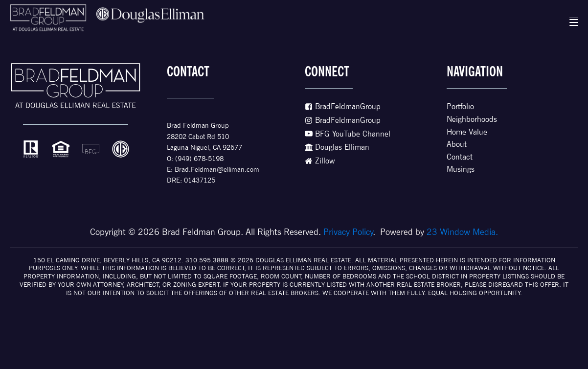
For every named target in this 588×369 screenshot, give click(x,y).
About (457, 144)
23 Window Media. (462, 232)
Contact (460, 157)
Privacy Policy (348, 232)
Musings (461, 169)
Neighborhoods (472, 119)
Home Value (467, 132)
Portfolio (460, 106)
